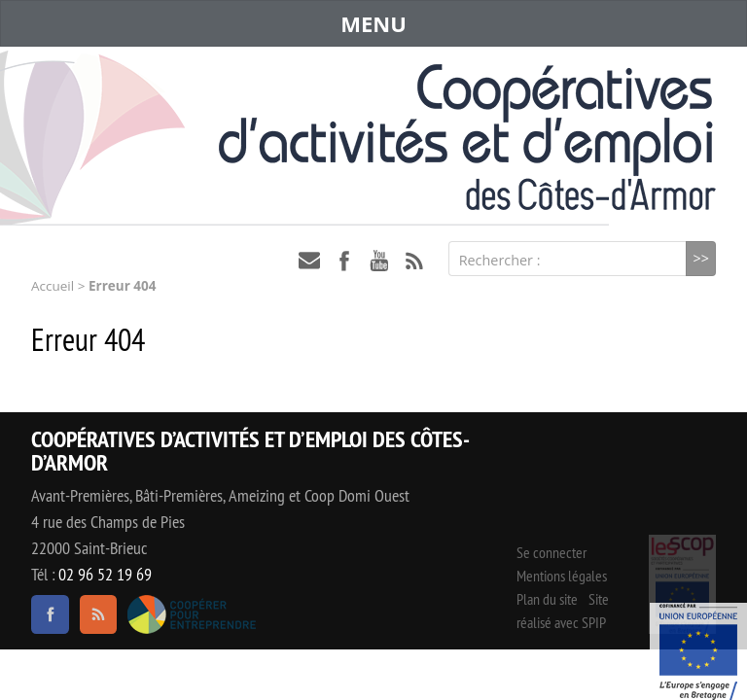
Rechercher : (500, 260)
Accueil (53, 286)
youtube (379, 261)
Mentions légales (562, 576)
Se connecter (551, 552)
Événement (698, 651)
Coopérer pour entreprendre (192, 614)
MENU (373, 23)
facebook (344, 261)
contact (309, 261)
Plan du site (547, 599)
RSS (414, 261)
